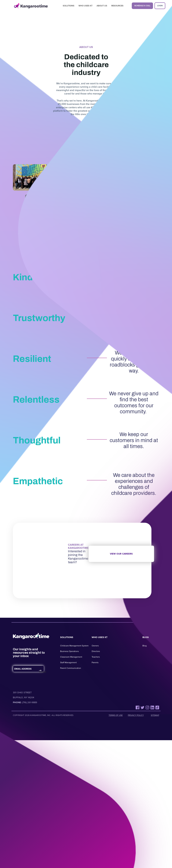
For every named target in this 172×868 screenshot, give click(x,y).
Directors (96, 651)
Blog (145, 646)
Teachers (96, 657)
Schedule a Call (142, 6)
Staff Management (68, 662)
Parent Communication (71, 668)
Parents (95, 662)
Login (160, 6)
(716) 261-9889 (30, 702)
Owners (95, 646)
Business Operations (69, 651)
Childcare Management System (74, 646)
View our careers (121, 554)
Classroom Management (71, 657)
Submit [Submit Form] (41, 672)
